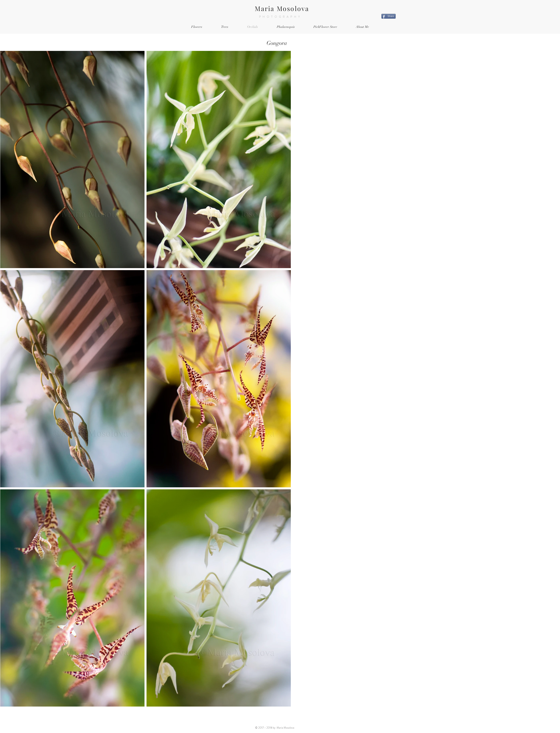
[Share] (389, 16)
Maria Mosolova (282, 8)
